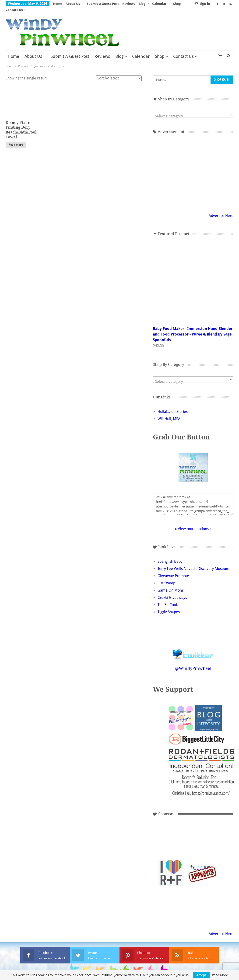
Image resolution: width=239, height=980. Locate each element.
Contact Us (183, 50)
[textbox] (193, 110)
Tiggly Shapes (169, 606)
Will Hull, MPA (169, 413)
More (158, 4)
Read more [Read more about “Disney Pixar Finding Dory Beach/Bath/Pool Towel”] (16, 139)
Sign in (202, 4)
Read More (220, 975)
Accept (201, 975)
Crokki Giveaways (172, 591)
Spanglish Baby (170, 555)
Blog (142, 4)
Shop (160, 50)
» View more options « (193, 523)
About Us (73, 4)
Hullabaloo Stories (173, 406)
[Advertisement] (202, 835)
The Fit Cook (168, 599)
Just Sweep (166, 577)
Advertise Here (221, 210)
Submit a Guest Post (103, 4)
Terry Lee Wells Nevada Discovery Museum (193, 563)
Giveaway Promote (173, 570)
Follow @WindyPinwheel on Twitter (193, 645)
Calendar (141, 50)
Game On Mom (170, 584)
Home (58, 4)
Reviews (129, 4)
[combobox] (193, 108)
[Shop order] (119, 72)
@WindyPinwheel (193, 662)
